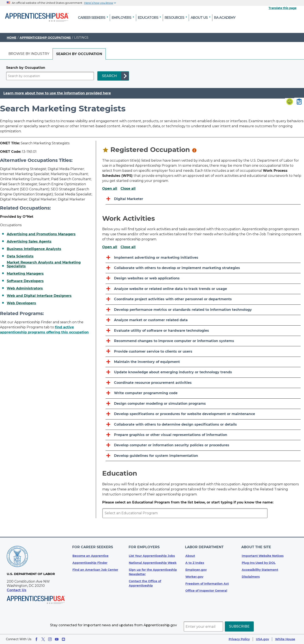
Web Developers (21, 303)
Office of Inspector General (206, 590)
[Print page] (290, 102)
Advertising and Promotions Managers (41, 234)
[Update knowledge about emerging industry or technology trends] (203, 372)
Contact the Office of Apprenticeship (145, 582)
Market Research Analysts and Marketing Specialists (44, 264)
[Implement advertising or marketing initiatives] (203, 258)
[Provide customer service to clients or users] (203, 351)
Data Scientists (20, 256)
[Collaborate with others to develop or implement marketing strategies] (203, 268)
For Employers (144, 547)
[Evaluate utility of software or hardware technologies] (203, 331)
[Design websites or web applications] (203, 278)
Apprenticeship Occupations (45, 38)
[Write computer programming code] (203, 393)
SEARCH (109, 76)
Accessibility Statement (260, 569)
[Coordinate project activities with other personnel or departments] (203, 299)
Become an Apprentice (90, 555)
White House (285, 639)
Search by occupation (79, 54)
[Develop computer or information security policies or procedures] (203, 445)
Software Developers (25, 281)
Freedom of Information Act (207, 583)
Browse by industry (29, 54)
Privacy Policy (239, 639)
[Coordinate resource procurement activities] (203, 383)
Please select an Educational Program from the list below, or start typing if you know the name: (188, 502)
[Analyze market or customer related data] (203, 320)
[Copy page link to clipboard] (299, 102)
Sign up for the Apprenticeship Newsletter (153, 571)
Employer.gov (196, 569)
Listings (81, 38)
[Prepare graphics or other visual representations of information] (203, 435)
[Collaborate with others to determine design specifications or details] (203, 425)
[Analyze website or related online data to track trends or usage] (203, 289)
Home (12, 38)
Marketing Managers (25, 274)
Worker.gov (194, 576)
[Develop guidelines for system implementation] (203, 456)
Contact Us (17, 590)
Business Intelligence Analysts (34, 249)
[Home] (37, 18)
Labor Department (205, 547)
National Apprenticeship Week (153, 562)
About (190, 555)
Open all (110, 189)
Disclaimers (251, 576)
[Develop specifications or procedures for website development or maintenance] (203, 414)
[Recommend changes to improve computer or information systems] (203, 341)
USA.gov (262, 639)
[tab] (29, 54)
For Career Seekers (93, 547)
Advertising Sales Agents (29, 242)
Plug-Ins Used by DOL (259, 562)
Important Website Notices (263, 555)
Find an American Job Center (95, 569)
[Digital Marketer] (203, 199)
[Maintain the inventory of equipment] (203, 362)
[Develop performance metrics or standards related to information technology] (203, 310)
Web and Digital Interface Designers (39, 296)
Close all (128, 189)
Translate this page (282, 8)
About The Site (257, 547)
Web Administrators (25, 288)
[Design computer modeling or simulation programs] (203, 404)
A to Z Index (195, 562)
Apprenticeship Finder (90, 562)
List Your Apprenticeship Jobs (152, 555)
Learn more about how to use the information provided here (57, 93)
